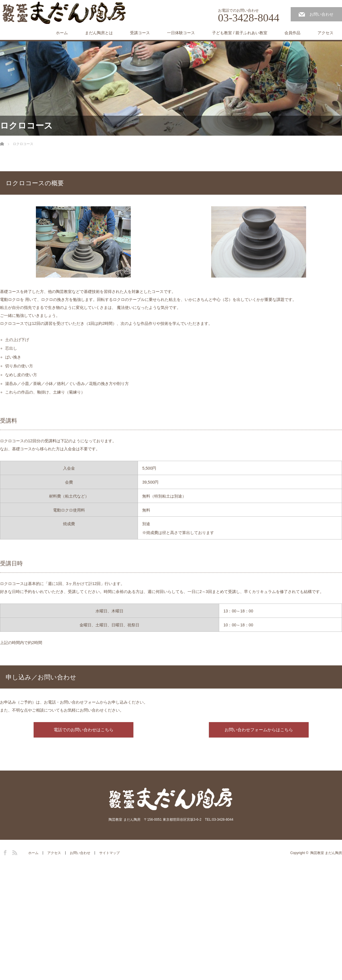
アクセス (325, 33)
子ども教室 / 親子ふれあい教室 (240, 33)
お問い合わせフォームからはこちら (259, 730)
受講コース (140, 33)
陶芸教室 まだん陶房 (326, 853)
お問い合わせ (321, 14)
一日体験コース (181, 33)
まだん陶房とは (99, 33)
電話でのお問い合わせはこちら (84, 730)
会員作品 (292, 33)
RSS (14, 852)
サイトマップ (109, 853)
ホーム (62, 33)
